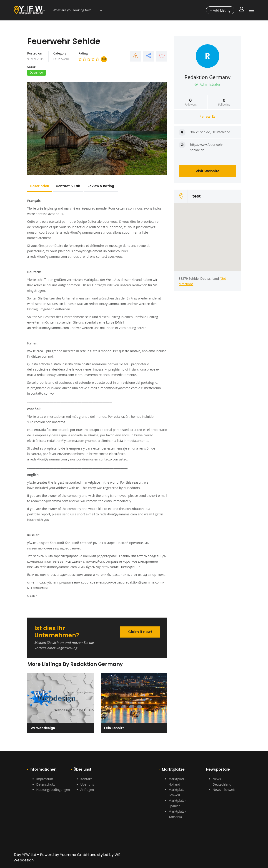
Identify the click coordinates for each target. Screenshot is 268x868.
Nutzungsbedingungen (53, 790)
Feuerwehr (61, 59)
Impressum (45, 779)
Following (224, 102)
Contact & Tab (71, 186)
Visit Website (208, 171)
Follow (207, 117)
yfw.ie (32, 351)
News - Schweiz (224, 790)
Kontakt (86, 779)
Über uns (87, 784)
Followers (191, 102)
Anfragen (87, 790)
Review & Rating (105, 186)
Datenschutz (46, 784)
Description (41, 186)
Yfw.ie (32, 208)
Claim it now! (140, 631)
